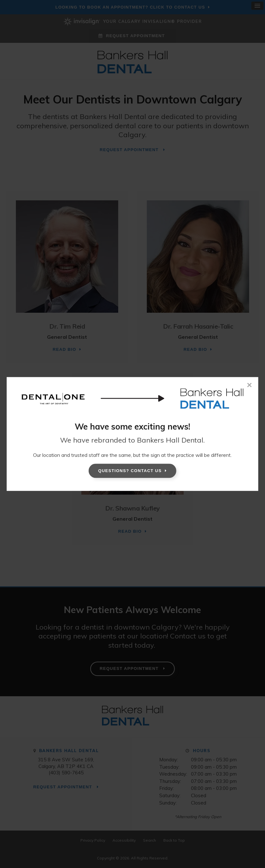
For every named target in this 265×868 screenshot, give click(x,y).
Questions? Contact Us (130, 471)
